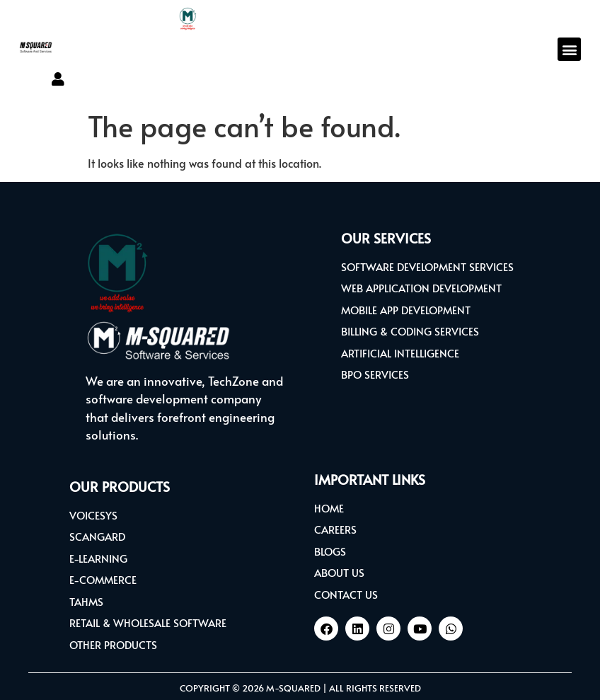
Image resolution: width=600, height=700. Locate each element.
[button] (569, 49)
